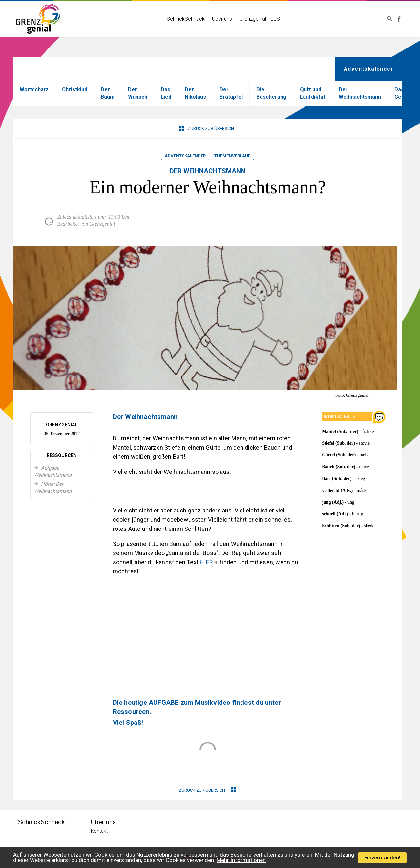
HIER (209, 562)
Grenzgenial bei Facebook (400, 19)
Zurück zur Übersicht (208, 128)
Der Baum (108, 93)
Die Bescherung (271, 93)
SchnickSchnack (184, 19)
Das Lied (166, 93)
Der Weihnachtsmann (360, 93)
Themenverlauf (232, 156)
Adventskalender (185, 156)
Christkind (75, 90)
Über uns (220, 19)
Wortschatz (34, 90)
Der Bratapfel (231, 93)
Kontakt (99, 831)
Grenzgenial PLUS (258, 19)
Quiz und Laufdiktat (313, 93)
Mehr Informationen (241, 860)
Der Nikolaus (195, 93)
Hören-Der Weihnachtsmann (53, 488)
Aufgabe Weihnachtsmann (53, 472)
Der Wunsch (138, 93)
